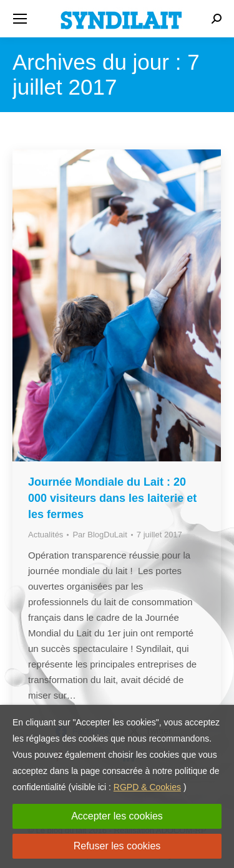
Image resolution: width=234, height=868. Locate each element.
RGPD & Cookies (147, 787)
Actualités (46, 535)
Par (100, 535)
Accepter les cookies (117, 816)
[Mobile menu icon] (20, 19)
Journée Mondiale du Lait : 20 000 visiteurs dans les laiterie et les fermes (112, 498)
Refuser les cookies (117, 846)
